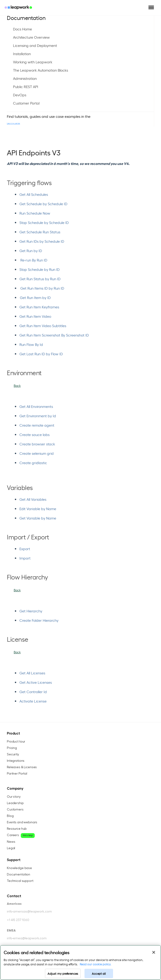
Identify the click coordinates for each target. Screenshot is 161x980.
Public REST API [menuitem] (26, 86)
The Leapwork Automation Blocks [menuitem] (41, 70)
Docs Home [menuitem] (22, 29)
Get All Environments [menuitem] (36, 406)
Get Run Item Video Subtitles (43, 326)
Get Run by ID (31, 250)
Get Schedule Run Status (40, 232)
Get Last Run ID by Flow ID (41, 354)
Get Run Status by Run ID (40, 279)
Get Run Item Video (35, 316)
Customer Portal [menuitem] (26, 103)
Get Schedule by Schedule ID (43, 204)
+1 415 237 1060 (18, 920)
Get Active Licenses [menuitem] (36, 682)
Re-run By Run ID (34, 260)
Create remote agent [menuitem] (37, 425)
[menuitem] (87, 406)
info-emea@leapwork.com (27, 938)
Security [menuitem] (13, 754)
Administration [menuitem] (25, 78)
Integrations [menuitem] (16, 761)
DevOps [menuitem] (20, 95)
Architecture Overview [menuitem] (31, 37)
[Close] (154, 952)
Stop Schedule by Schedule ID (44, 222)
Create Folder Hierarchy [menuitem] (39, 620)
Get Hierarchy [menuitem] (31, 611)
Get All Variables (33, 499)
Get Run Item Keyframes (39, 307)
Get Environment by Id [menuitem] (38, 416)
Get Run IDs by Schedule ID (42, 241)
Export (25, 549)
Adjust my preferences (63, 973)
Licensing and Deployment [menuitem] (35, 45)
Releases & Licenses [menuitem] (22, 767)
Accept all (99, 973)
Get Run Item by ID (35, 297)
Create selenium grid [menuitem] (37, 453)
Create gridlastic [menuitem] (33, 463)
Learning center (13, 123)
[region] (80, 962)
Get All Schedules (34, 194)
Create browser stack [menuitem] (37, 444)
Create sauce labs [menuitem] (34, 434)
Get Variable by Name (38, 518)
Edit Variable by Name (38, 509)
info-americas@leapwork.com (29, 912)
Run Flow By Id (31, 344)
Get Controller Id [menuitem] (33, 692)
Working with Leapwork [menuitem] (33, 62)
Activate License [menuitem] (33, 701)
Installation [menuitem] (22, 54)
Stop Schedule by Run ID (40, 269)
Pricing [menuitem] (12, 748)
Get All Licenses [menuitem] (32, 673)
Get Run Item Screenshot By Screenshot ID (54, 335)
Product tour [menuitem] (16, 742)
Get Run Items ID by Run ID (42, 288)
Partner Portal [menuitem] (17, 774)
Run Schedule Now (35, 213)
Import (25, 558)
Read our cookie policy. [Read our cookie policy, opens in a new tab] (95, 964)
